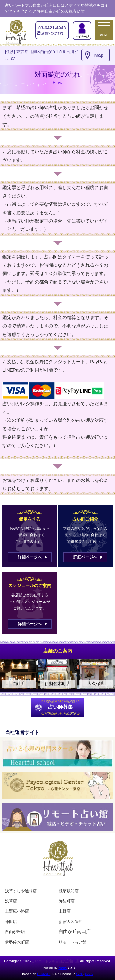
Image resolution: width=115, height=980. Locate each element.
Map (99, 55)
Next (107, 674)
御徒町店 (67, 901)
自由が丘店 (15, 932)
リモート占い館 (73, 942)
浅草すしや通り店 (21, 891)
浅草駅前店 (69, 891)
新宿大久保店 (71, 922)
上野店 (65, 911)
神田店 (11, 922)
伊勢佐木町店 (17, 942)
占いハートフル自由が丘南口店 (55, 961)
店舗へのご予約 (52, 30)
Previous (8, 674)
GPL (79, 974)
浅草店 (11, 901)
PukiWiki (44, 974)
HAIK (62, 968)
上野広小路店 (17, 911)
